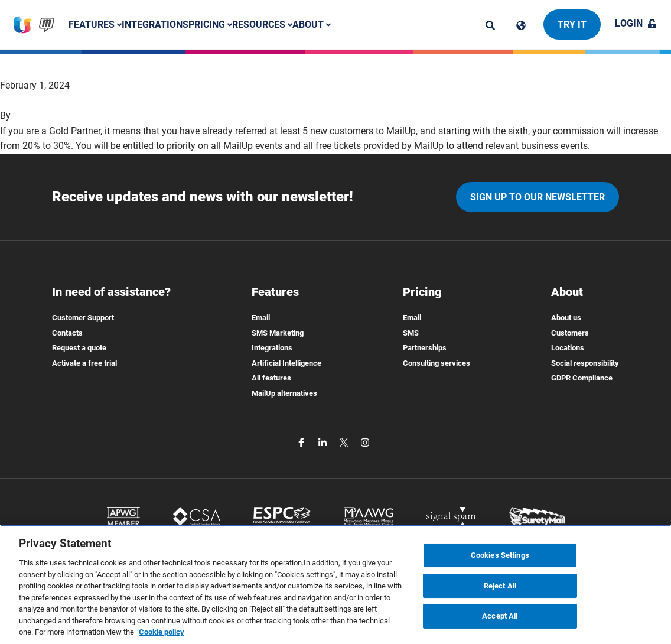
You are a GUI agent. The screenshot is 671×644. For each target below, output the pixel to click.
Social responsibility (585, 363)
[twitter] (345, 442)
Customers (570, 333)
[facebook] (302, 442)
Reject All (500, 586)
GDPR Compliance (582, 378)
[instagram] (365, 442)
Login (636, 23)
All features (271, 378)
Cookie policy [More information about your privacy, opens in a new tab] (162, 632)
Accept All (500, 617)
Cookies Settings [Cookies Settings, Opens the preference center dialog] (500, 555)
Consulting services (437, 363)
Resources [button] (262, 25)
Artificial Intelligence (286, 363)
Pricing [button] (210, 25)
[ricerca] (490, 25)
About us (566, 318)
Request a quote (79, 348)
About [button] (312, 25)
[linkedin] (324, 442)
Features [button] (95, 25)
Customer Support (83, 318)
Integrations (155, 25)
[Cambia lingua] (521, 25)
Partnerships (425, 348)
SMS (411, 333)
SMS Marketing (278, 333)
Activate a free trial (84, 363)
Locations (568, 348)
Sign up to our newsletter (538, 197)
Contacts (67, 333)
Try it (572, 25)
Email (261, 318)
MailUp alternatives (284, 393)
